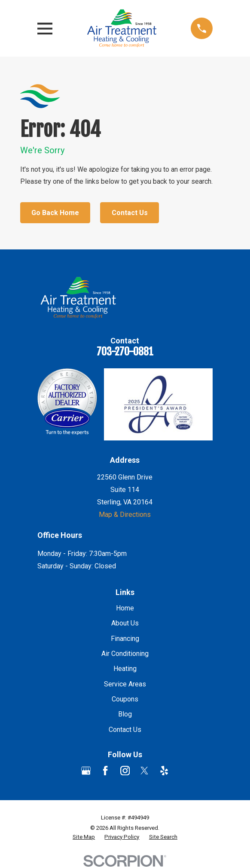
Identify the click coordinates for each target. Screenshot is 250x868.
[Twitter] (144, 771)
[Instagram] (125, 771)
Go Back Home (55, 213)
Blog (125, 714)
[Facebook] (105, 771)
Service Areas (125, 684)
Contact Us (130, 213)
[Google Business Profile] (86, 771)
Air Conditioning (125, 654)
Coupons (125, 699)
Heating (125, 669)
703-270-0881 (125, 352)
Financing (125, 639)
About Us (125, 623)
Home (125, 608)
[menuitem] (84, 837)
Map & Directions (125, 514)
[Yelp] (164, 771)
